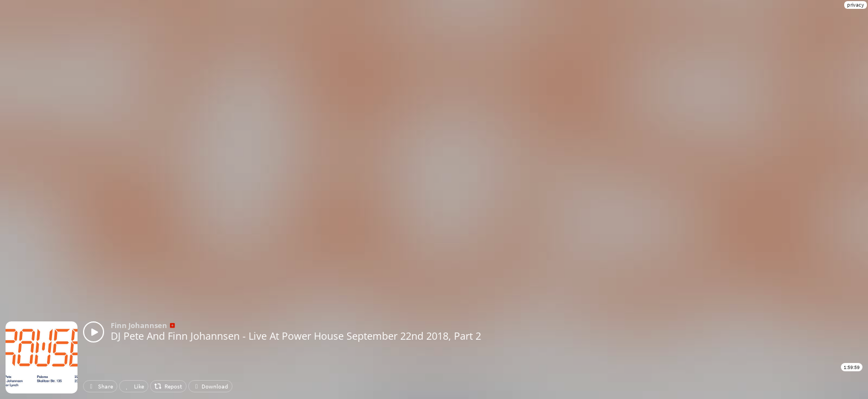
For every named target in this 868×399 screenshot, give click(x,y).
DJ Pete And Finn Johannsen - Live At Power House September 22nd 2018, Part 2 (296, 336)
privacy (856, 5)
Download (210, 386)
